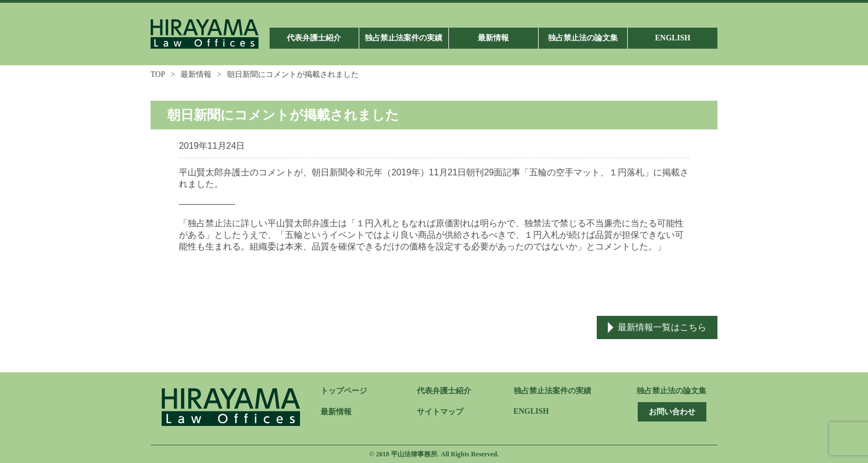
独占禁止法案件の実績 (552, 391)
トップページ (344, 391)
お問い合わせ (672, 412)
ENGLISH (531, 411)
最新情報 (196, 74)
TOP (158, 74)
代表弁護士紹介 (444, 391)
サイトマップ (440, 412)
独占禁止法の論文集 (671, 391)
